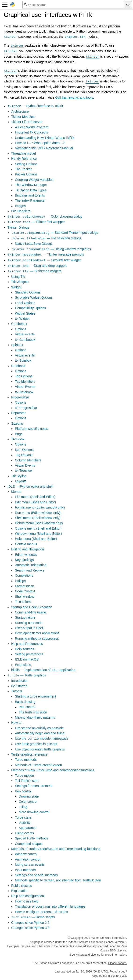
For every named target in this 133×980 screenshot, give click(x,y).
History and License (88, 955)
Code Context (25, 591)
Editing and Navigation (28, 549)
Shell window (25, 597)
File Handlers (21, 211)
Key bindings (24, 560)
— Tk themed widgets (34, 271)
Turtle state (23, 817)
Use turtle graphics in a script (36, 744)
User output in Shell (29, 628)
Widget (16, 287)
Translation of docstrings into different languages (50, 906)
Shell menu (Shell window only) (38, 518)
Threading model (23, 153)
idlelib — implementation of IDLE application (43, 670)
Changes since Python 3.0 (30, 928)
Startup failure (25, 617)
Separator (18, 413)
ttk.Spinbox (23, 360)
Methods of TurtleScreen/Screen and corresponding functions (56, 849)
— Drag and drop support (37, 266)
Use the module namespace (42, 739)
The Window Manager (31, 185)
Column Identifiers (28, 460)
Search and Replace (30, 570)
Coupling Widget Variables (34, 180)
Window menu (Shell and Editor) (38, 534)
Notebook (18, 366)
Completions (24, 575)
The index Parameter (30, 200)
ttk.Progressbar (26, 408)
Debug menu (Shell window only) (39, 523)
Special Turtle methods (32, 838)
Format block (24, 586)
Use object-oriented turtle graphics (40, 749)
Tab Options (24, 376)
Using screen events (30, 865)
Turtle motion (24, 776)
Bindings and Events (30, 195)
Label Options (25, 303)
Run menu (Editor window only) (38, 513)
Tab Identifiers (25, 382)
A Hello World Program (32, 127)
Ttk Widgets (20, 282)
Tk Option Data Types (31, 190)
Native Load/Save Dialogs (34, 244)
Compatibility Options (30, 308)
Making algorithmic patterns (35, 717)
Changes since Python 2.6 (30, 923)
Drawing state (29, 796)
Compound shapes (29, 844)
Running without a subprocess (37, 638)
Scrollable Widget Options (34, 297)
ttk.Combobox (25, 340)
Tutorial (17, 691)
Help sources (25, 649)
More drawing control (34, 812)
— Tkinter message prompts (46, 254)
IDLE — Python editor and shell (30, 486)
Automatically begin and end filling (40, 733)
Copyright (77, 938)
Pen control (27, 707)
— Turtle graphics (27, 675)
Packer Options (26, 174)
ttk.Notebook (24, 392)
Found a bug (117, 972)
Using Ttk (18, 277)
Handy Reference (24, 159)
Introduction (20, 681)
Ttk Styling (19, 476)
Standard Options (28, 292)
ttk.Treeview (24, 471)
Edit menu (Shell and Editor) (35, 502)
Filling (23, 807)
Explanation (20, 891)
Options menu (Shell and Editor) (38, 528)
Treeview (18, 439)
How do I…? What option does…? (40, 143)
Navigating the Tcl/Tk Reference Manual (44, 148)
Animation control (28, 859)
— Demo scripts (33, 917)
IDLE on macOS (27, 659)
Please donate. (118, 963)
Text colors (23, 602)
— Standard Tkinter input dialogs (55, 233)
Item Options (24, 450)
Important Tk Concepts (31, 132)
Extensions (23, 665)
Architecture (20, 111)
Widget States (25, 313)
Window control (26, 854)
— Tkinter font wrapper (36, 222)
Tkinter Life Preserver (27, 122)
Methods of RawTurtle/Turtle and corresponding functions (53, 770)
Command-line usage (31, 612)
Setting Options (26, 164)
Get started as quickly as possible (39, 728)
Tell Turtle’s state (27, 781)
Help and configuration (28, 896)
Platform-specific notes (32, 429)
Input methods (25, 870)
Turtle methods (26, 760)
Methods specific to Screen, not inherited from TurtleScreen (58, 880)
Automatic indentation (31, 565)
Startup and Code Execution (32, 607)
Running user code (29, 623)
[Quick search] (74, 5)
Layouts (21, 481)
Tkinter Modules (23, 117)
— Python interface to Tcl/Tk (35, 106)
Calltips (20, 581)
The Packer (23, 169)
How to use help (27, 901)
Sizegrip (17, 423)
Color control (28, 802)
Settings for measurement (34, 786)
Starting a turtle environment (36, 696)
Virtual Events (25, 387)
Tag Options (24, 455)
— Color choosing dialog (45, 216)
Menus (16, 492)
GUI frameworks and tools (74, 97)
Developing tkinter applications (37, 633)
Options (21, 329)
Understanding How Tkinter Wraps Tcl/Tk (45, 138)
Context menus (26, 544)
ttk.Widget (22, 319)
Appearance (28, 828)
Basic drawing (25, 702)
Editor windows (26, 555)
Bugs (19, 434)
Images (20, 206)
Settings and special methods (36, 875)
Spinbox (17, 345)
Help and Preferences (27, 644)
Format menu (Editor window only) (40, 507)
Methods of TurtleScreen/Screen (38, 765)
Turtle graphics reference (29, 754)
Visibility (25, 823)
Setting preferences (29, 654)
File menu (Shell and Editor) (35, 497)
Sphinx (115, 976)
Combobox (19, 324)
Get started (19, 686)
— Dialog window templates (51, 249)
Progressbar (20, 397)
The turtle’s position (33, 712)
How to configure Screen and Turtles (41, 912)
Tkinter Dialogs (18, 227)
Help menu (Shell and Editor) (36, 539)
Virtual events (25, 334)
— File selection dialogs (46, 238)
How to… (18, 723)
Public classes (22, 886)
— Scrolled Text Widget (44, 260)
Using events (24, 833)
